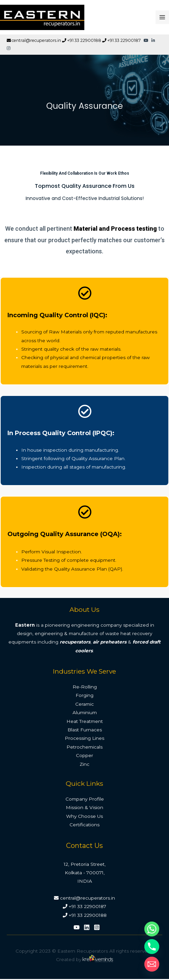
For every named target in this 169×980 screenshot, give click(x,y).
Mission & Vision (84, 807)
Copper (84, 755)
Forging (84, 695)
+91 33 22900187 (121, 40)
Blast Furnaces (85, 730)
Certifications (84, 825)
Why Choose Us (84, 816)
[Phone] (152, 947)
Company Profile (85, 799)
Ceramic (84, 704)
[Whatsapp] (152, 929)
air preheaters (110, 642)
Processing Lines (84, 738)
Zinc (84, 764)
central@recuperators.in (34, 40)
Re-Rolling (85, 687)
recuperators (75, 642)
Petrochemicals (84, 747)
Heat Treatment (85, 721)
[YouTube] (77, 927)
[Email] (152, 964)
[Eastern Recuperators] (42, 17)
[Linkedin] (87, 927)
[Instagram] (97, 927)
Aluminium (85, 712)
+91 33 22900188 (82, 40)
